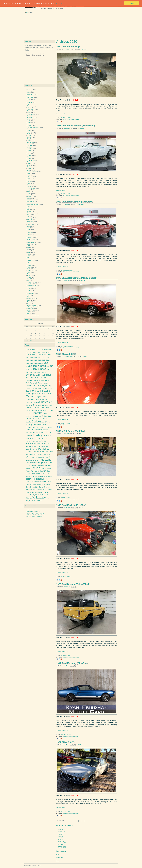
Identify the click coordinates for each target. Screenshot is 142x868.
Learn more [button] (59, 3)
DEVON (29, 164)
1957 (36, 360)
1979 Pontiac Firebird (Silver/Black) (36, 513)
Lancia (29, 223)
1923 (31, 350)
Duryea (29, 169)
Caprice (39, 397)
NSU (28, 257)
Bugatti (29, 131)
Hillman (29, 192)
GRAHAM (30, 187)
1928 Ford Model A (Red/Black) (35, 517)
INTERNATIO (30, 201)
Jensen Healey (31, 213)
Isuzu (28, 206)
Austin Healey (31, 114)
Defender (34, 419)
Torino (41, 492)
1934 (38, 352)
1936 (46, 352)
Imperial (44, 441)
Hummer (29, 197)
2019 (57, 854)
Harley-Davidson (31, 188)
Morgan (29, 251)
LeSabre (29, 452)
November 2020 (62, 846)
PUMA (29, 272)
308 (38, 378)
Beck (28, 121)
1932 (31, 352)
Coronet (50, 410)
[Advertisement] (71, 27)
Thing (28, 492)
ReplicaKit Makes (44, 471)
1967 (62, 735)
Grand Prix (29, 438)
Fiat (28, 175)
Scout (45, 476)
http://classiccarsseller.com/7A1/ (71, 425)
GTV (44, 438)
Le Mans (46, 449)
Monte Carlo (30, 460)
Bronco (66, 655)
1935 (42, 352)
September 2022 (31, 341)
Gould (29, 185)
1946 (42, 355)
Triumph (29, 302)
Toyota (29, 300)
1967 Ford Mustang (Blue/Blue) (72, 663)
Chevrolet (84, 49)
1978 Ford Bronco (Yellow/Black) (73, 584)
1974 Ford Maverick (32, 510)
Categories (29, 85)
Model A (69, 576)
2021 (57, 861)
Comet (28, 411)
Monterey (37, 460)
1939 (31, 355)
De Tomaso (30, 157)
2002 (40, 375)
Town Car (29, 495)
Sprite (28, 487)
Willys (29, 313)
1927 (38, 350)
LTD (39, 452)
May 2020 (60, 836)
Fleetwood (29, 436)
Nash (28, 254)
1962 (32, 363)
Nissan (29, 256)
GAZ (28, 180)
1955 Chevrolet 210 (66, 354)
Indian (29, 198)
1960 (48, 360)
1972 (43, 369)
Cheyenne (29, 405)
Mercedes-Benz (31, 243)
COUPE (28, 416)
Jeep (28, 210)
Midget (32, 457)
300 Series (49, 375)
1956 (32, 360)
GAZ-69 (29, 182)
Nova (51, 463)
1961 (28, 363)
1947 (46, 355)
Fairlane (45, 430)
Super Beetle (37, 490)
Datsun (29, 155)
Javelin (34, 446)
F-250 (28, 430)
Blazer (28, 391)
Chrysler (29, 149)
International (30, 203)
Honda (29, 193)
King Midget (30, 218)
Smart (29, 290)
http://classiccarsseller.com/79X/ (71, 657)
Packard (29, 264)
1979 (49, 372)
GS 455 (36, 438)
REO (28, 280)
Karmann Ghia (45, 446)
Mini (28, 249)
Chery (29, 139)
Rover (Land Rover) (32, 285)
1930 (50, 350)
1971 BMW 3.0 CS (65, 742)
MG (81, 434)
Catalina (44, 397)
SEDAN (30, 479)
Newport (32, 463)
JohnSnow (66, 128)
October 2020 (61, 845)
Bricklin (29, 126)
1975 (32, 372)
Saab (28, 287)
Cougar (45, 414)
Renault (29, 279)
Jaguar (29, 208)
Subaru (29, 297)
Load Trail (30, 233)
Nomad (46, 463)
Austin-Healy (30, 117)
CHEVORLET (30, 142)
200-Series (34, 375)
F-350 (32, 430)
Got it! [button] (132, 3)
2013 (43, 375)
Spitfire (48, 484)
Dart (49, 416)
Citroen (29, 150)
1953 (43, 357)
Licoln (29, 229)
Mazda (29, 241)
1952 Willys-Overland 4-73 (34, 512)
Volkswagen (30, 307)
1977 (62, 346)
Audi (28, 111)
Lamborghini (30, 221)
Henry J (29, 190)
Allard (29, 96)
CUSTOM (38, 416)
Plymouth (29, 267)
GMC (28, 183)
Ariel (28, 108)
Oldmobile (30, 259)
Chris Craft (30, 147)
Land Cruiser (30, 449)
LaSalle (29, 226)
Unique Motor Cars (32, 305)
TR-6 (39, 495)
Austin (29, 113)
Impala (38, 441)
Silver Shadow (34, 482)
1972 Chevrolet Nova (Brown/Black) (36, 515)
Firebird (41, 433)
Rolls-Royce (30, 284)
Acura (29, 93)
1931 (27, 352)
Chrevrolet (30, 145)
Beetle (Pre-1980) (45, 386)
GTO (40, 438)
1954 (47, 357)
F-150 (50, 427)
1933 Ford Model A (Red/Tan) (71, 505)
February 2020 (61, 831)
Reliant (29, 277)
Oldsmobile (30, 261)
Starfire (32, 487)
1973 (48, 369)
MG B (29, 248)
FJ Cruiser (48, 433)
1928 (42, 350)
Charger (44, 399)
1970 (29, 369)
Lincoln (29, 231)
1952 (40, 357)
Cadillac (29, 134)
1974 (28, 372)
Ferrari (29, 173)
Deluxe (40, 419)
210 (65, 423)
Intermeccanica (31, 200)
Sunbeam (29, 299)
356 (45, 378)
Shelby (29, 289)
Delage (29, 159)
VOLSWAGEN (31, 310)
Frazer (29, 178)
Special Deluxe (36, 484)
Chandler (29, 137)
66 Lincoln (30, 89)
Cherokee (29, 402)
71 (80, 821)
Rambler (29, 276)
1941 (38, 355)
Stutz (28, 295)
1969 (50, 366)
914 (40, 380)
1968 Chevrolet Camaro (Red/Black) (75, 202)
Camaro (66, 270)
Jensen (29, 211)
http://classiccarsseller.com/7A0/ (71, 499)
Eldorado (35, 427)
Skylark (41, 482)
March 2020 (61, 833)
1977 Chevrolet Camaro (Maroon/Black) (77, 278)
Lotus (28, 234)
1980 (28, 375)
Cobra (29, 152)
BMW (79, 745)
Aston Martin (30, 109)
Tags (27, 345)
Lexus (29, 228)
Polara (28, 468)
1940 (62, 118)
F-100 (46, 427)
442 (32, 380)
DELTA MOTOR (31, 160)
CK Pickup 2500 (31, 408)
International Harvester (33, 205)
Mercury (29, 244)
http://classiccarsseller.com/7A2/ (71, 348)
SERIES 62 (36, 479)
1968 (62, 194)
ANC (28, 104)
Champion (37, 399)
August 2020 (61, 841)
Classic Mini (40, 408)
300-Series (29, 378)
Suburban (47, 487)
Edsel (29, 170)
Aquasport (30, 106)
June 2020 (60, 838)
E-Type (31, 425)
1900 (27, 350)
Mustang (69, 735)
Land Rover (30, 225)
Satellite (40, 476)
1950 (32, 357)
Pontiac (29, 269)
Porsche (29, 271)
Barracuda (30, 386)
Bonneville (38, 391)
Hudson (29, 195)
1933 (62, 576)
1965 (45, 363)
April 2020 (60, 835)
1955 (62, 423)
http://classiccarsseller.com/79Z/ (71, 578)
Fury (41, 436)
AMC (28, 99)
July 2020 (60, 840)
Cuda (33, 416)
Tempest (50, 490)
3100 (41, 378)
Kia (28, 216)
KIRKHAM (30, 220)
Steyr (28, 292)
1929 (46, 350)
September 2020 (62, 843)
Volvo (28, 312)
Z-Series (39, 501)
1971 (62, 812)
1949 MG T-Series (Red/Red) (71, 431)
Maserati (29, 238)
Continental (42, 410)
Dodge (29, 165)
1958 (40, 360)
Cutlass (45, 416)
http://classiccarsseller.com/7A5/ (71, 119)
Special (28, 484)
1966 (29, 366)
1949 (62, 497)
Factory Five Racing (32, 172)
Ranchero (34, 471)
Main (28, 12)
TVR (28, 304)
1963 (36, 363)
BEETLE (36, 386)
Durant (29, 167)
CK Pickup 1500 (47, 405)
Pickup (71, 118)
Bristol (29, 129)
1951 (36, 357)
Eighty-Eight (42, 425)
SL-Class (48, 482)
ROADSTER (45, 474)
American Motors (31, 101)
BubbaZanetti (67, 280)
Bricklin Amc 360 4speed (33, 127)
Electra (41, 427)
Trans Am (45, 495)
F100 (36, 430)
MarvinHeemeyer (68, 49)
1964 (40, 363)
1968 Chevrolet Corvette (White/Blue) (75, 126)
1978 (62, 655)
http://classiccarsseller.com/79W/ (71, 813)
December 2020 (62, 848)
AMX (31, 383)
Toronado (46, 492)
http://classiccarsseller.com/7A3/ (71, 196)
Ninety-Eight (39, 463)
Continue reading (61, 114)
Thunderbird (34, 492)
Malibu (42, 452)
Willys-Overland (31, 315)
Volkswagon (30, 308)
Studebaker (30, 294)
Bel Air (40, 388)
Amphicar (29, 103)
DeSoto (29, 162)
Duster (42, 422)
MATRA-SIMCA (31, 239)
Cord (28, 154)
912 (37, 380)
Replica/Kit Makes (32, 282)
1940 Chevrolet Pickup (68, 47)
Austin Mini (30, 116)
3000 (35, 378)
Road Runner (36, 474)
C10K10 (42, 394)
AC (28, 91)
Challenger (30, 399)
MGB (28, 457)
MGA (49, 454)
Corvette (71, 194)
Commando (34, 411)
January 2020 (61, 830)
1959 (44, 360)
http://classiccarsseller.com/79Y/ (71, 736)
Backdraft (29, 119)
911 (35, 380)
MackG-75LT (30, 236)
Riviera (28, 474)
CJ (40, 405)
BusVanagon (30, 394)
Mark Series (49, 452)
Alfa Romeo (30, 94)
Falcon (28, 433)
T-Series (68, 497)
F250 (40, 430)
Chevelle (29, 141)
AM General (30, 98)
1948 (49, 355)
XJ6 (32, 501)
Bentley (29, 122)
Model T (47, 457)
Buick (28, 132)
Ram (28, 274)
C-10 (37, 394)
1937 (49, 352)
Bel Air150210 (47, 388)
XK (34, 501)
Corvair (28, 414)
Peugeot (29, 266)
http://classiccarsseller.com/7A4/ (71, 272)
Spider (43, 484)
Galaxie (45, 436)
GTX (47, 438)
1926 (35, 350)
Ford (81, 508)
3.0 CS (66, 812)
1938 (27, 355)
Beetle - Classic (31, 388)
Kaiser (29, 215)
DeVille (28, 422)
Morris (29, 252)
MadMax (66, 666)
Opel (28, 262)
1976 (36, 372)
